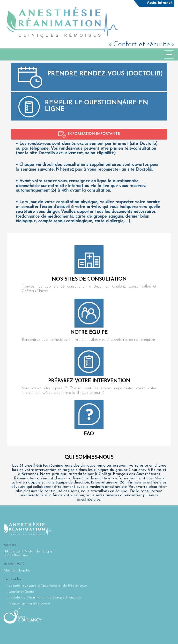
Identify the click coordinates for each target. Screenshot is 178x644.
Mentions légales (17, 571)
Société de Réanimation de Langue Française (45, 598)
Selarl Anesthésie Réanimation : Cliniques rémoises (62, 22)
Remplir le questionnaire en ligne (96, 106)
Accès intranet (159, 3)
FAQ (89, 434)
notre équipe (89, 333)
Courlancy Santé (21, 592)
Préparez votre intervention (89, 381)
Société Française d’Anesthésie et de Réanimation (48, 586)
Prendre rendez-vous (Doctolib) (105, 74)
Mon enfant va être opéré (29, 604)
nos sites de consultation (89, 279)
